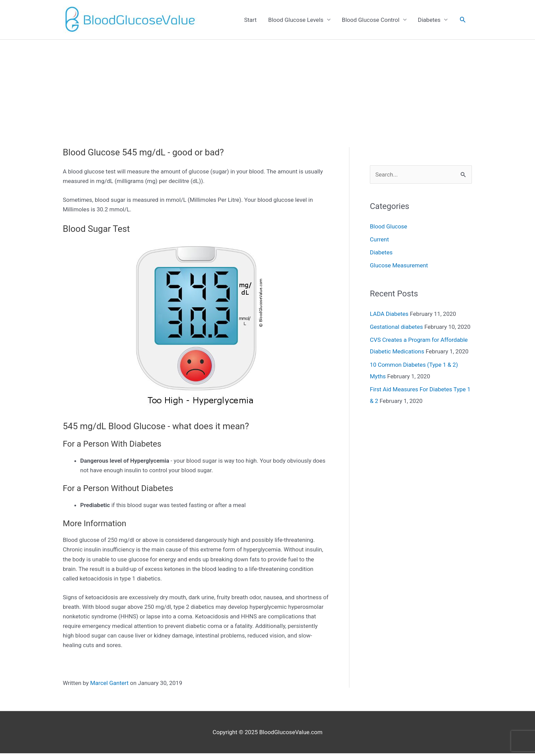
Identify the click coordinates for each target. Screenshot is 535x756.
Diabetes (429, 20)
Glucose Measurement (399, 265)
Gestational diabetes (396, 327)
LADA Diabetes (389, 314)
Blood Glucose (388, 226)
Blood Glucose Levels (296, 20)
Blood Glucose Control (371, 20)
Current (379, 239)
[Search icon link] (463, 19)
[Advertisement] (267, 91)
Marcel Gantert (109, 683)
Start (250, 20)
